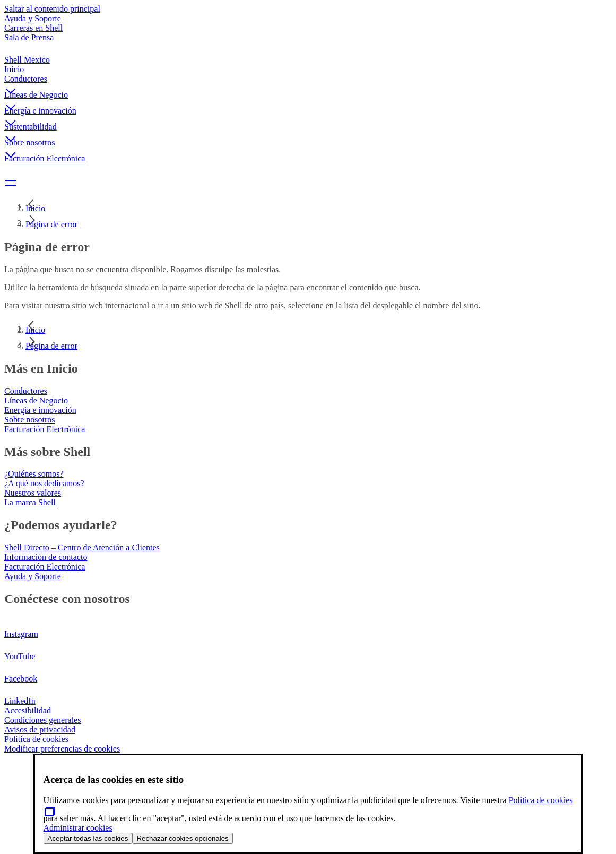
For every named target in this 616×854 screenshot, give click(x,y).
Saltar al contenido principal (52, 9)
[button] (308, 82)
